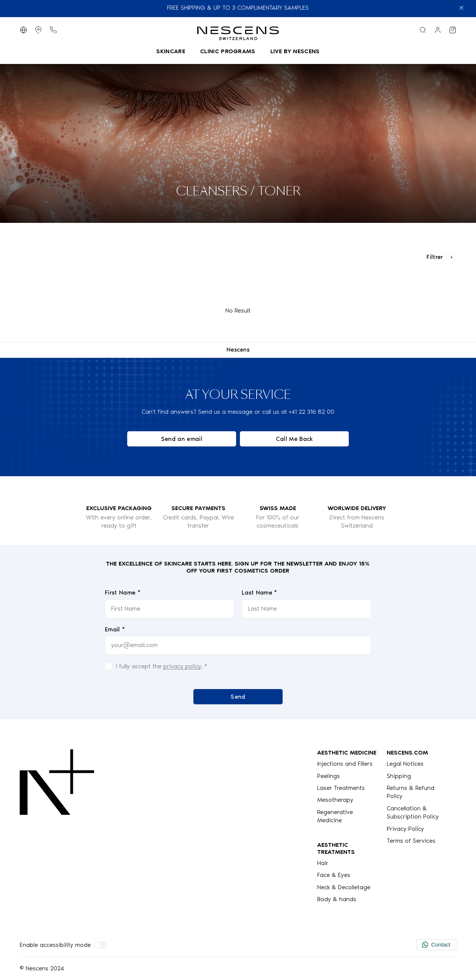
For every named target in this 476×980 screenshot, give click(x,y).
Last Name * (260, 593)
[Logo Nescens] (57, 826)
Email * (115, 629)
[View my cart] (453, 30)
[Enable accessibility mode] (100, 945)
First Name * (123, 593)
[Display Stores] (38, 30)
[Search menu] (423, 30)
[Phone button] (53, 30)
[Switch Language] (23, 30)
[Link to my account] (438, 30)
